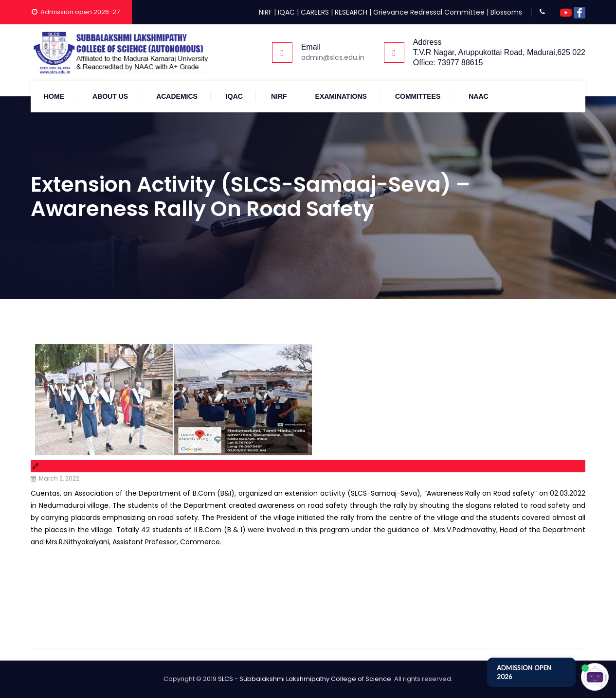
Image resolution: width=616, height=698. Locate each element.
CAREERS (315, 12)
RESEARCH (351, 12)
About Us (110, 96)
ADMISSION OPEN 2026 (524, 672)
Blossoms (506, 12)
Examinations (341, 96)
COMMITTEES (418, 96)
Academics (177, 96)
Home (54, 96)
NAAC (478, 96)
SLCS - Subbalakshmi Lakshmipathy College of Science (305, 679)
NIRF (265, 12)
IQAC (286, 12)
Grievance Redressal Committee (429, 12)
